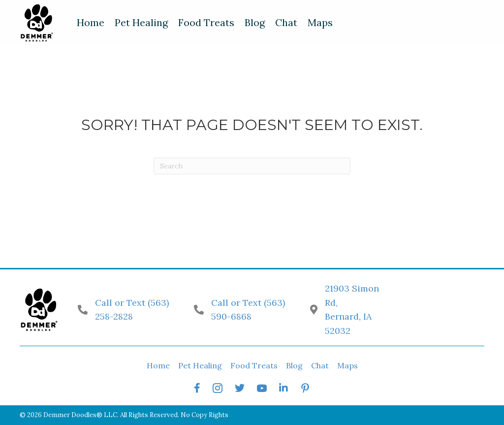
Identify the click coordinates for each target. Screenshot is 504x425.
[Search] (252, 166)
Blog (294, 365)
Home (158, 365)
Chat (320, 365)
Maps (347, 365)
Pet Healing (200, 365)
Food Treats (254, 365)
